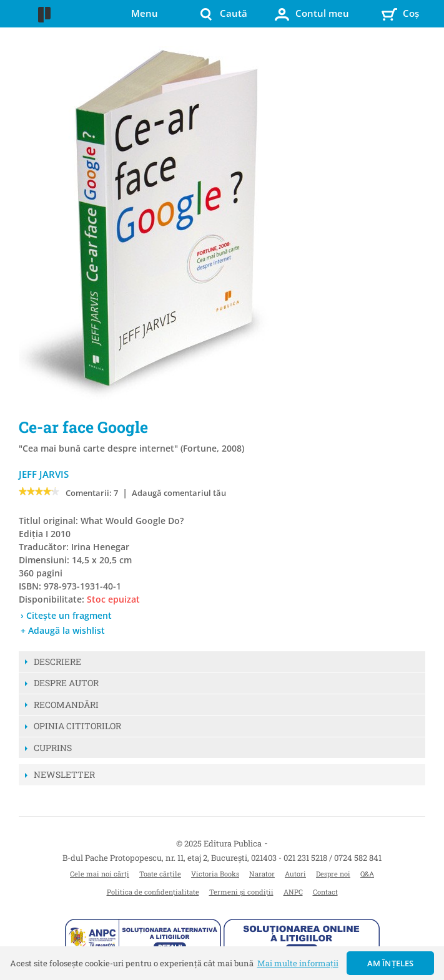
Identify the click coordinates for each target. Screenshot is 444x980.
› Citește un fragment (66, 615)
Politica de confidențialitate (153, 892)
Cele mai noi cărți (100, 874)
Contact (325, 892)
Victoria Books (215, 874)
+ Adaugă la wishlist (63, 630)
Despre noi (333, 874)
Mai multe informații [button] (298, 963)
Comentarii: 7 (92, 493)
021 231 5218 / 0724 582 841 (333, 858)
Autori (295, 874)
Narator (262, 874)
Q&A (367, 874)
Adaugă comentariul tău (179, 493)
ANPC (293, 892)
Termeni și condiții (241, 892)
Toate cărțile (160, 874)
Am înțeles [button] (391, 963)
